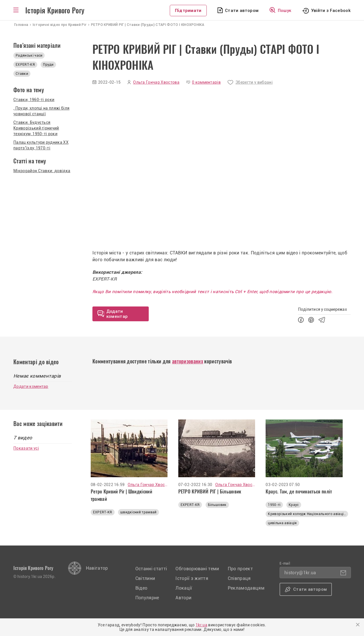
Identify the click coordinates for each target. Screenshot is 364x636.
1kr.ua (201, 625)
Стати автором (242, 11)
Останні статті (151, 569)
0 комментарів (206, 82)
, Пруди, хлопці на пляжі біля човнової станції (41, 111)
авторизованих (188, 361)
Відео (141, 588)
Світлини (145, 578)
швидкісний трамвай (138, 512)
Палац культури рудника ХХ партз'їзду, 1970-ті (41, 145)
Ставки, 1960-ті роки (34, 100)
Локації (184, 588)
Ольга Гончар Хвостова (156, 82)
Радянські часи (29, 55)
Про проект (240, 569)
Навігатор (97, 568)
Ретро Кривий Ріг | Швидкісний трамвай (121, 495)
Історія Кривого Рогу (55, 11)
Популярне (147, 598)
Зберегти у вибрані (254, 82)
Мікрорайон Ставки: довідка (42, 171)
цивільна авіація (282, 523)
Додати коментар (31, 386)
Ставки (22, 74)
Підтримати (188, 11)
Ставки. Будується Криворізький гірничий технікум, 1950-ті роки (36, 128)
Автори (183, 598)
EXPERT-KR (25, 65)
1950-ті (274, 505)
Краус (294, 505)
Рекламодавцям (246, 588)
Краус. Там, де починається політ (299, 491)
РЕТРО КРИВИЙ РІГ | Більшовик (210, 491)
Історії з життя (192, 578)
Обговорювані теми (197, 569)
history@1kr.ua (300, 573)
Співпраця (239, 578)
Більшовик (217, 505)
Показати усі (26, 448)
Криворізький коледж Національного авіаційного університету (308, 514)
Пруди (48, 65)
